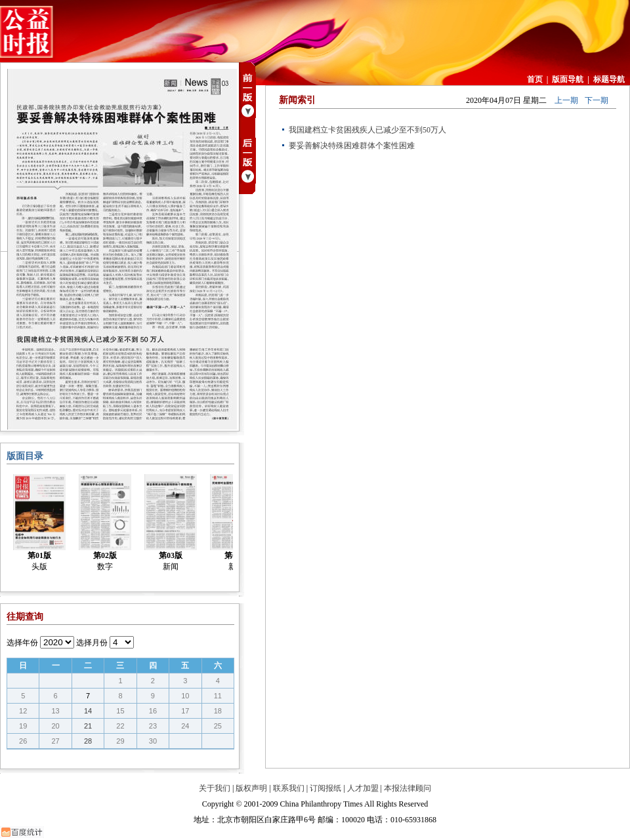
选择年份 (22, 643)
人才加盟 (363, 788)
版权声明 (251, 788)
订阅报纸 (325, 788)
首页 (535, 79)
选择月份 (92, 643)
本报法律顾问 (408, 788)
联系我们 (289, 788)
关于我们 (215, 788)
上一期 (566, 100)
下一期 (597, 100)
